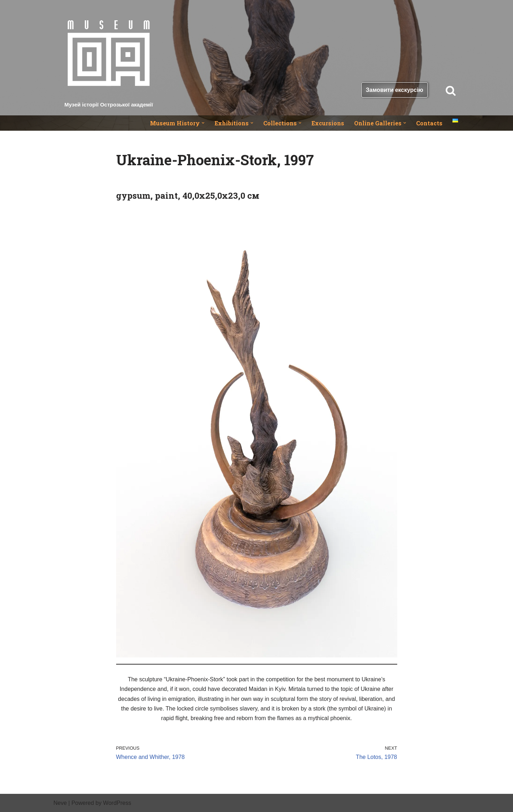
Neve (60, 803)
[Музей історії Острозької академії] (109, 58)
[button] (203, 123)
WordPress (117, 803)
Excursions (328, 123)
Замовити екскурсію (395, 90)
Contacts (429, 123)
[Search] (451, 90)
